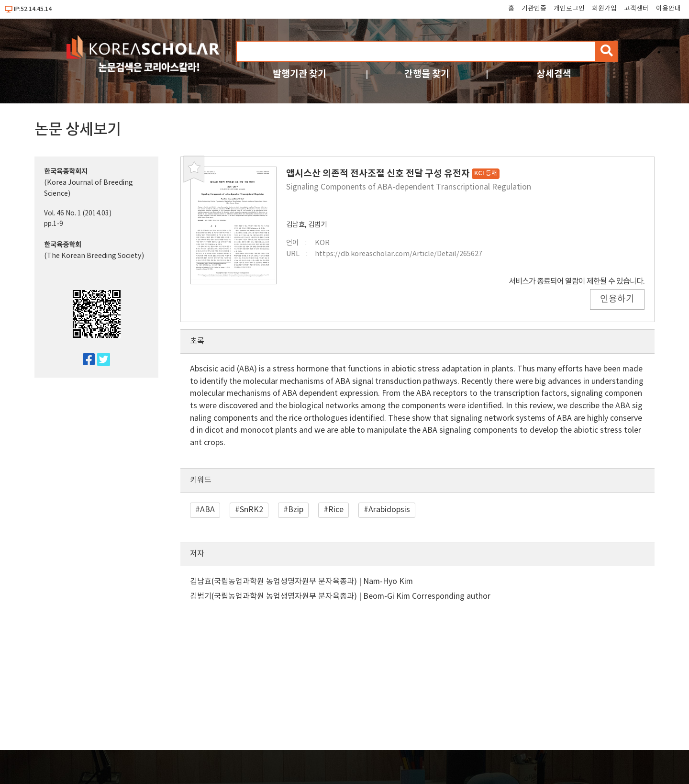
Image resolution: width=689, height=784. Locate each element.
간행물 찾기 (427, 74)
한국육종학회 (63, 245)
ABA (207, 510)
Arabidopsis (389, 510)
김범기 (317, 225)
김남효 (295, 225)
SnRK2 (251, 510)
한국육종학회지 (66, 172)
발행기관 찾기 (300, 74)
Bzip (296, 510)
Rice (336, 510)
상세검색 (554, 74)
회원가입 (604, 9)
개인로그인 (569, 9)
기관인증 (534, 9)
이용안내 (668, 9)
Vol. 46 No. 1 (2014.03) (78, 213)
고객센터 (636, 9)
